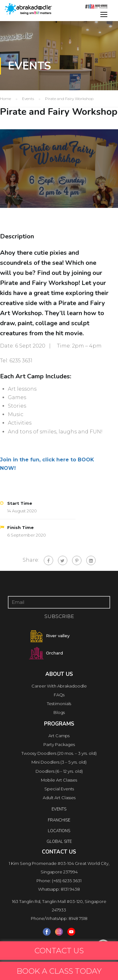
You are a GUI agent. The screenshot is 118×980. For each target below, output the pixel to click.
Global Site (59, 842)
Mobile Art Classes (59, 780)
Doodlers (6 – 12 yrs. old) (59, 771)
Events (59, 809)
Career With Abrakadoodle (59, 686)
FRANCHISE (59, 820)
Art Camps (59, 736)
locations (59, 831)
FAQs (59, 695)
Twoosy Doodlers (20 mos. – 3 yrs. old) (59, 753)
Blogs (59, 712)
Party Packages (59, 744)
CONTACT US (59, 951)
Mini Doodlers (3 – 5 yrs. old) (59, 762)
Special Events (59, 789)
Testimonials (59, 704)
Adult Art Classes (59, 798)
